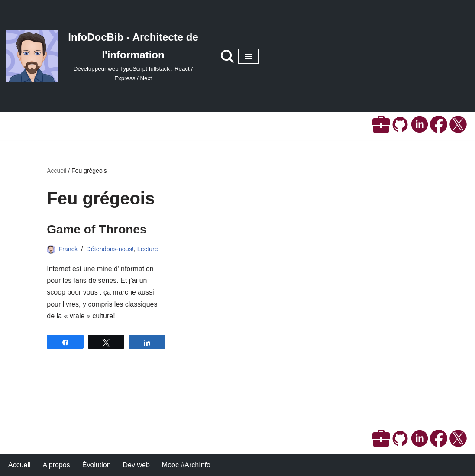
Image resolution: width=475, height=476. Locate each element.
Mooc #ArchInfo (186, 465)
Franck (68, 249)
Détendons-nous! (110, 249)
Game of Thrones (97, 229)
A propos (57, 465)
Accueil (57, 171)
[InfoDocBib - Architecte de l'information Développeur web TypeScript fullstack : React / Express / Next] (105, 56)
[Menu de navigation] (248, 56)
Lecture (148, 249)
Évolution (97, 465)
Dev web (136, 465)
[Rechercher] (227, 56)
